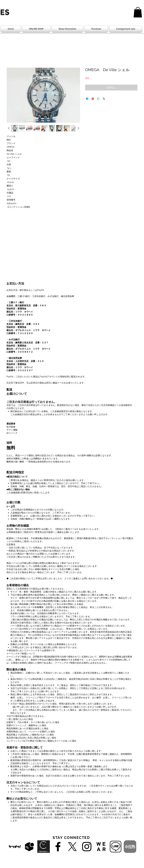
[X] (72, 847)
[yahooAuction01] (15, 847)
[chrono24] (44, 847)
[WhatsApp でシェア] (98, 99)
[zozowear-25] (101, 847)
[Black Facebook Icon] (58, 847)
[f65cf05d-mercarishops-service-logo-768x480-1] (29, 847)
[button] (138, 12)
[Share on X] (104, 99)
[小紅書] (130, 847)
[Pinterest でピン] (93, 99)
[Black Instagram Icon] (87, 847)
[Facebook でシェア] (87, 99)
